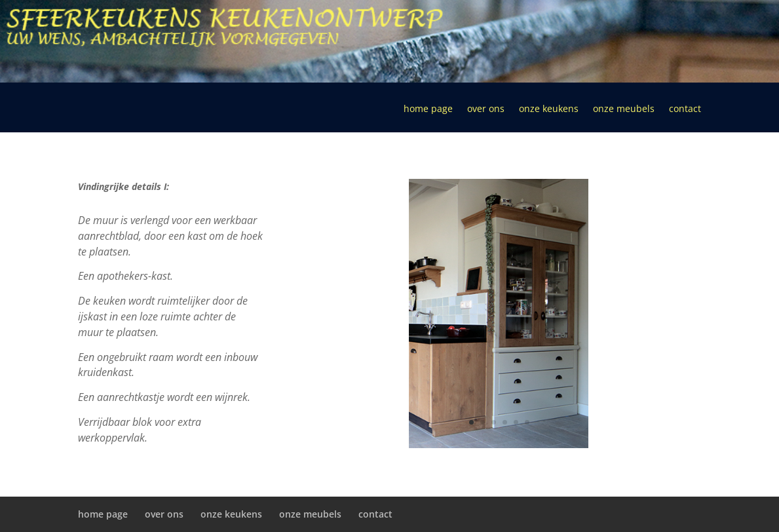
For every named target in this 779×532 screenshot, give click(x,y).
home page (428, 109)
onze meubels (624, 109)
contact (685, 109)
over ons (486, 109)
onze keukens (549, 109)
